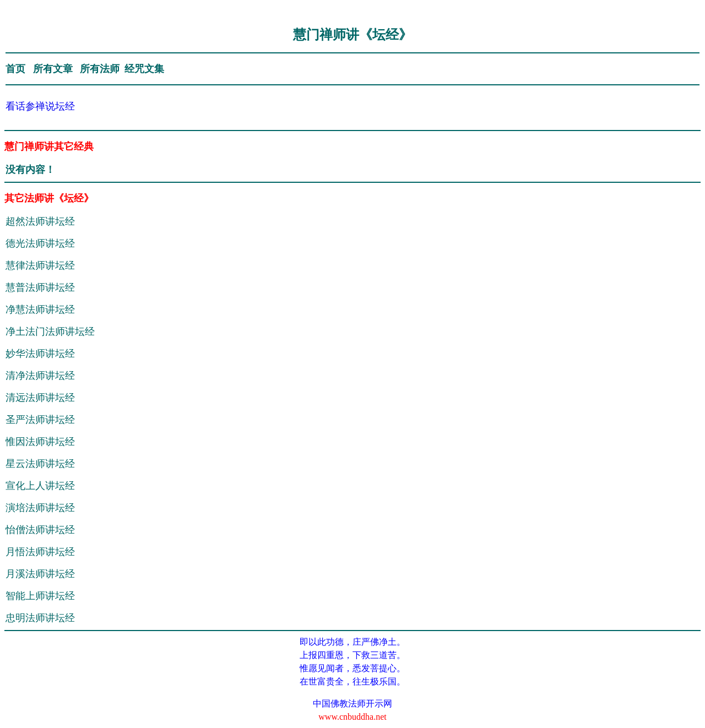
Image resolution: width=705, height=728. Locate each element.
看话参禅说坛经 (40, 106)
